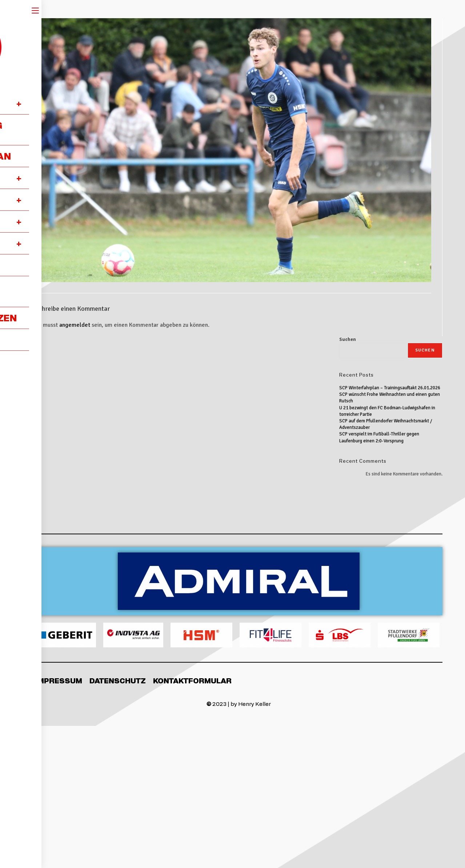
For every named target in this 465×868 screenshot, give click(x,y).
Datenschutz (118, 680)
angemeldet (75, 325)
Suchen (348, 339)
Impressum (59, 680)
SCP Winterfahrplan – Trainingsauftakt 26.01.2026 (390, 388)
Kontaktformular (192, 680)
